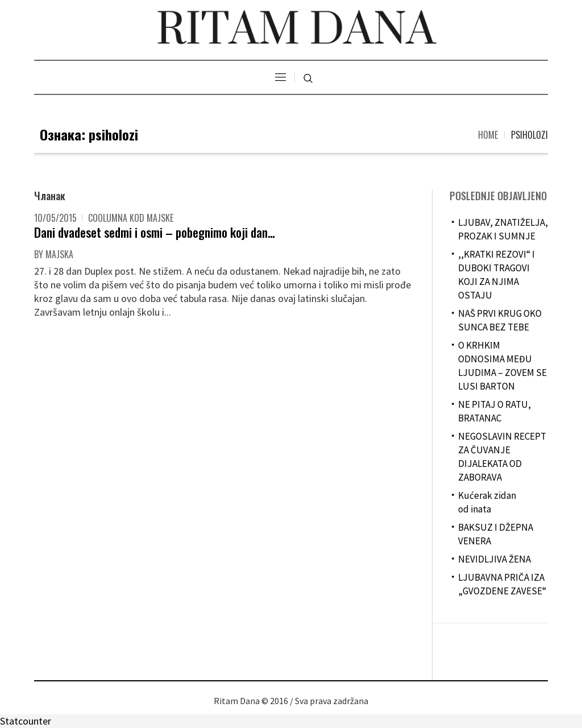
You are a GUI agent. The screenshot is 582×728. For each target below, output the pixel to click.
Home (488, 135)
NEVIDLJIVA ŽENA (494, 559)
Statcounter (26, 721)
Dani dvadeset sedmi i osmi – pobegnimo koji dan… (155, 232)
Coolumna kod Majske (131, 218)
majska (59, 254)
